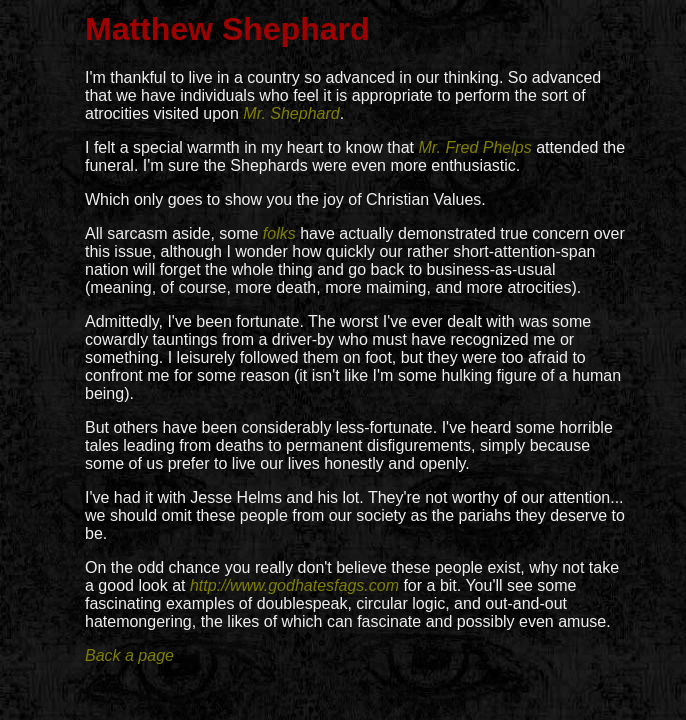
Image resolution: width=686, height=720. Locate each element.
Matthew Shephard (227, 29)
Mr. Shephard (291, 113)
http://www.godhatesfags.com (294, 585)
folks (279, 233)
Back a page (129, 655)
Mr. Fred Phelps (474, 147)
